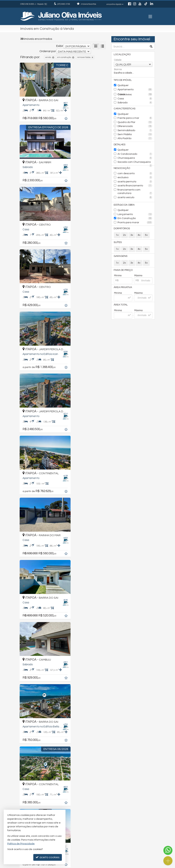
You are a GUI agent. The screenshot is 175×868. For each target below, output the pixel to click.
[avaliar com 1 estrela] (22, 763)
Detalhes (120, 142)
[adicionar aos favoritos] (57, 113)
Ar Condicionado (135, 151)
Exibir (60, 46)
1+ (117, 226)
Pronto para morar (135, 214)
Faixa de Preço (123, 261)
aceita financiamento (135, 182)
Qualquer (123, 85)
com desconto (135, 170)
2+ (125, 226)
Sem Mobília (135, 132)
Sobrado (135, 102)
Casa (135, 98)
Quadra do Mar (135, 121)
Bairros (118, 69)
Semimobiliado (135, 129)
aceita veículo (133, 190)
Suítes (118, 234)
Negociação (121, 165)
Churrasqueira (135, 155)
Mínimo (118, 267)
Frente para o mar (135, 117)
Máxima (138, 284)
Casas (135, 94)
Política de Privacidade (69, 865)
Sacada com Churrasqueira (135, 159)
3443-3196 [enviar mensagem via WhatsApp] (64, 4)
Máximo (138, 267)
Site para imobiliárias (128, 865)
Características (124, 108)
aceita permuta (135, 178)
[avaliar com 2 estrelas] (26, 763)
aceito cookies (48, 857)
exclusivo (135, 174)
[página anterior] (84, 763)
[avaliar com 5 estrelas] (37, 763)
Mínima (118, 284)
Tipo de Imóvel (123, 80)
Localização (122, 54)
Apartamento (135, 89)
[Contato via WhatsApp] (168, 850)
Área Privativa (123, 279)
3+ (132, 226)
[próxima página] (103, 763)
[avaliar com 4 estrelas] (33, 763)
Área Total (121, 296)
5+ (146, 226)
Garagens (120, 248)
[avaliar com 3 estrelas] (30, 763)
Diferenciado (135, 125)
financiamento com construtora (135, 186)
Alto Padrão (135, 136)
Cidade (118, 60)
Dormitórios (122, 220)
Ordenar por (48, 51)
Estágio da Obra (124, 197)
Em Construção (135, 210)
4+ (139, 226)
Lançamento (135, 206)
